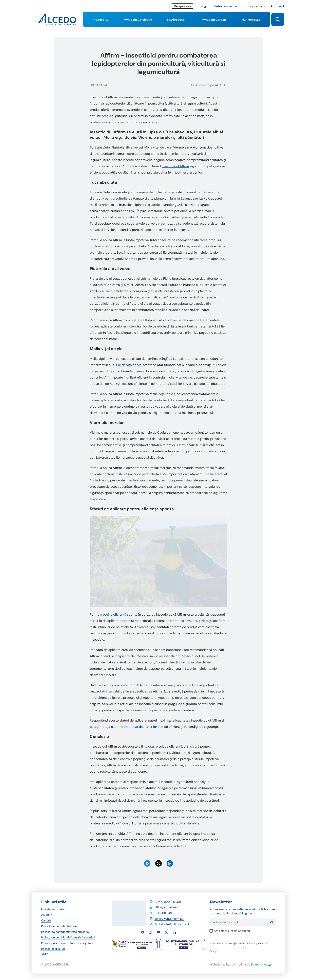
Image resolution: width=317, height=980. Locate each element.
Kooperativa (261, 964)
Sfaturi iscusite (225, 6)
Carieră (46, 920)
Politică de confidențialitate (59, 926)
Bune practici (254, 6)
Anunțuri (47, 915)
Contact (278, 6)
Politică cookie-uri (53, 949)
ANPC (45, 954)
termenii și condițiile (257, 947)
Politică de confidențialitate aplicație (65, 932)
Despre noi (182, 6)
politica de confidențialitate (226, 947)
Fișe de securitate (53, 909)
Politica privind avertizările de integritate (67, 943)
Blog (203, 6)
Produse (100, 22)
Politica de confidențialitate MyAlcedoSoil (68, 937)
